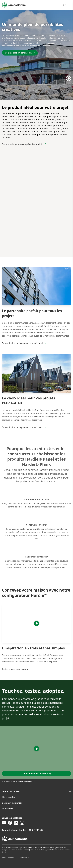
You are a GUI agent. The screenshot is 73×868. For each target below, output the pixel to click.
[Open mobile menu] (69, 5)
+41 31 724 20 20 (36, 830)
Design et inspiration (36, 803)
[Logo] (14, 5)
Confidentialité (24, 857)
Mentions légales (8, 857)
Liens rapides (36, 797)
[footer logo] (36, 839)
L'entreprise (36, 809)
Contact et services (36, 791)
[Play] (68, 78)
